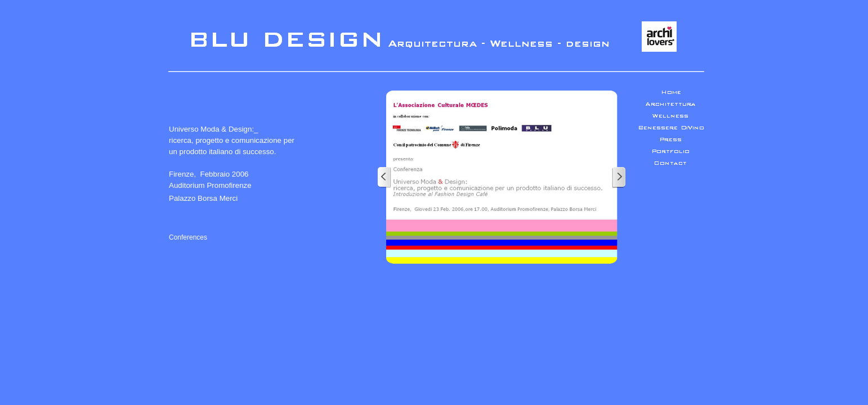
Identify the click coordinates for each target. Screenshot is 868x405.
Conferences (188, 237)
